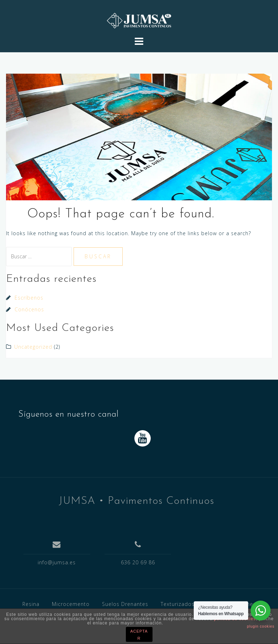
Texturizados (178, 604)
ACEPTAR (139, 635)
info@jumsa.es (57, 562)
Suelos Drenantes (125, 604)
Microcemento (71, 604)
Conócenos (29, 309)
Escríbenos (29, 298)
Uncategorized (33, 347)
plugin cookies (261, 626)
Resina (31, 604)
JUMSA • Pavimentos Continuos (137, 501)
